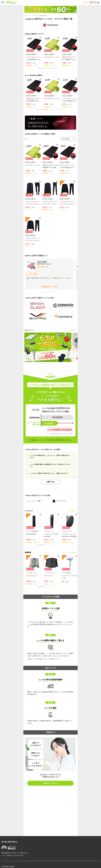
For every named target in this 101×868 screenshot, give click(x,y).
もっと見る (72, 330)
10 (58, 292)
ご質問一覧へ (50, 482)
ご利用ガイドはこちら (50, 783)
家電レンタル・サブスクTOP (32, 16)
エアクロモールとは (8, 867)
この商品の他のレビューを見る (49, 287)
